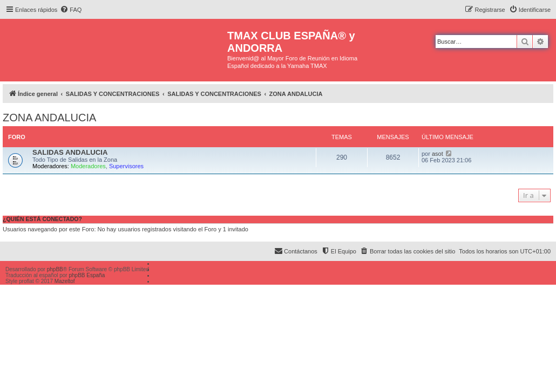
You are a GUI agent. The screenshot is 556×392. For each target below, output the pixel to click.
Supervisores (126, 166)
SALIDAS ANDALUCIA (70, 152)
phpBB (55, 269)
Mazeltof (65, 281)
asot (438, 154)
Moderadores (88, 166)
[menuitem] (71, 10)
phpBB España (87, 275)
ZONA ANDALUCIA (49, 118)
